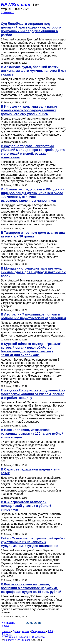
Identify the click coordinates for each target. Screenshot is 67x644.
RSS (50, 631)
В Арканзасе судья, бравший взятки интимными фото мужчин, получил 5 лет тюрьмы (33, 71)
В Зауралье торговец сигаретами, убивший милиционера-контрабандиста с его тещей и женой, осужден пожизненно (33, 152)
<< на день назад (9, 624)
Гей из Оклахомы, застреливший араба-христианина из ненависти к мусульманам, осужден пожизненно (33, 542)
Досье (16, 631)
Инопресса (39, 637)
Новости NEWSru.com (17, 640)
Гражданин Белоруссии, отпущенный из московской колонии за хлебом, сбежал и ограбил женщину (33, 394)
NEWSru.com (16, 5)
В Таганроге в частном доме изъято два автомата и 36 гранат (33, 235)
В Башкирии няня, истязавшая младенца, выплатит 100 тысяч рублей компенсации (32, 434)
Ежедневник (39, 631)
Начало (6, 631)
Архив (26, 631)
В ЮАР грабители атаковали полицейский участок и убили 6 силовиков (26, 506)
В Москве (24, 637)
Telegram (7, 634)
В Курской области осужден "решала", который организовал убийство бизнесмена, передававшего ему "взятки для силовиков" (32, 349)
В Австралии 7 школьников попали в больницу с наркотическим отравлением (33, 316)
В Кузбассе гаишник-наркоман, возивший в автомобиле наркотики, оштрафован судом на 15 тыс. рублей (31, 588)
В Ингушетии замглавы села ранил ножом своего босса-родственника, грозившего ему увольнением (29, 110)
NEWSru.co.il (9, 637)
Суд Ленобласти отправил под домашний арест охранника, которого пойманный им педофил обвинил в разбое (31, 29)
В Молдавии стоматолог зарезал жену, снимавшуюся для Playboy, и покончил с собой (33, 272)
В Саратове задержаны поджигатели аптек (30, 471)
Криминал (8, 12)
